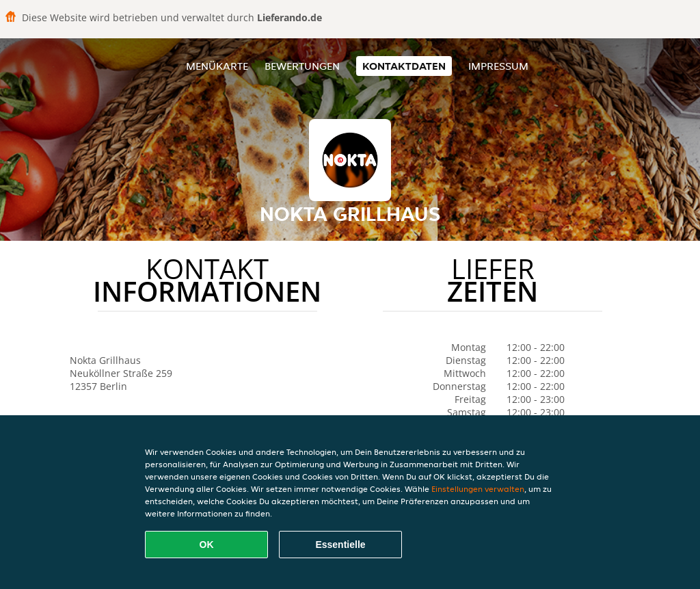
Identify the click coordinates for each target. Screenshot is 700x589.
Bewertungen (302, 66)
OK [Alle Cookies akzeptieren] (207, 545)
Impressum (498, 66)
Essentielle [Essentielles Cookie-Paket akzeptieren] (340, 545)
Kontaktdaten (404, 66)
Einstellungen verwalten (478, 489)
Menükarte (217, 66)
